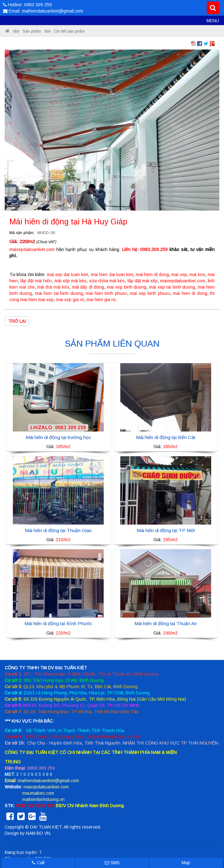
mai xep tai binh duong (172, 287)
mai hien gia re (101, 300)
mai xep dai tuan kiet (68, 275)
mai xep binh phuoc (150, 293)
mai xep (179, 275)
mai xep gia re (70, 300)
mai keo (197, 275)
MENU (213, 21)
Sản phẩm (32, 31)
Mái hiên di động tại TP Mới (166, 530)
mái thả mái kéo (53, 287)
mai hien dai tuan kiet (112, 275)
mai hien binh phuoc (106, 293)
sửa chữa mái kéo (107, 281)
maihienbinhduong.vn (43, 799)
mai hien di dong (152, 275)
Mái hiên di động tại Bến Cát (166, 437)
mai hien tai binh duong (59, 293)
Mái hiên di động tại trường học (58, 437)
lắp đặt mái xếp (143, 281)
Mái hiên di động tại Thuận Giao (58, 530)
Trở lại (17, 321)
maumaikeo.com (38, 793)
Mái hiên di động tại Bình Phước (58, 623)
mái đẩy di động (88, 287)
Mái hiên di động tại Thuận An (166, 623)
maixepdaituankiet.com (32, 249)
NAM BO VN (38, 833)
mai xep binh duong (127, 287)
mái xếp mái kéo (70, 281)
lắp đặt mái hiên (36, 281)
